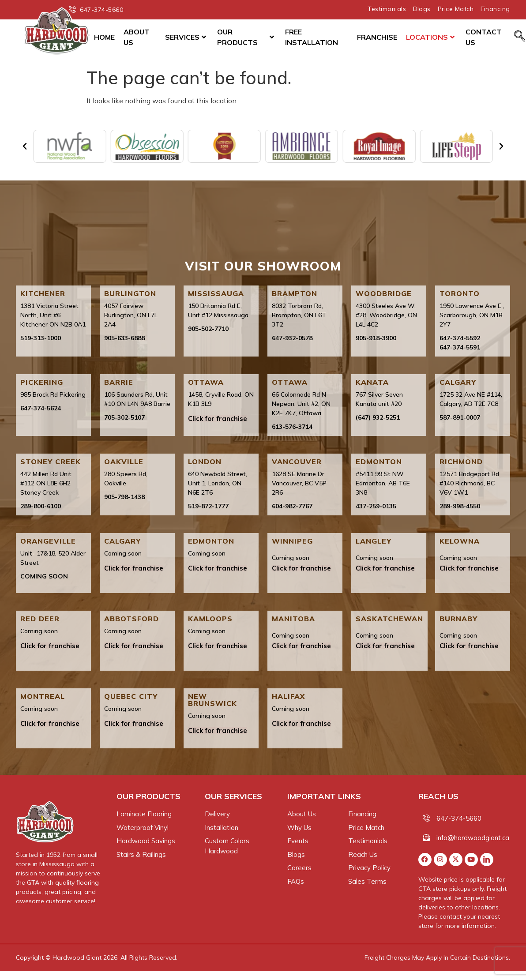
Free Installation (312, 37)
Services (186, 37)
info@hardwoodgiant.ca (473, 838)
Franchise (377, 37)
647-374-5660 (459, 818)
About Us (137, 37)
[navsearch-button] (520, 37)
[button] (25, 146)
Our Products (246, 37)
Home (104, 37)
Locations (430, 37)
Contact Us (484, 37)
